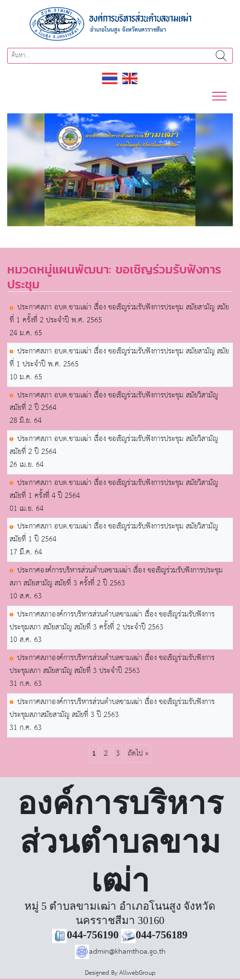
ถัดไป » (138, 754)
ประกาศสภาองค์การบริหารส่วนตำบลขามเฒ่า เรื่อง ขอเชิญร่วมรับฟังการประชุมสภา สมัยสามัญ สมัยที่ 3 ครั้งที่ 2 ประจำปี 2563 (112, 621)
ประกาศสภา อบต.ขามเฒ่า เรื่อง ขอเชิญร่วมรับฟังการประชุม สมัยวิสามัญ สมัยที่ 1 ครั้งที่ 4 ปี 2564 (114, 490)
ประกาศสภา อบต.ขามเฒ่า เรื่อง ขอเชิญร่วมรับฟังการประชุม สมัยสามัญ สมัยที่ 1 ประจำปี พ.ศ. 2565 (119, 358)
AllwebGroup (137, 973)
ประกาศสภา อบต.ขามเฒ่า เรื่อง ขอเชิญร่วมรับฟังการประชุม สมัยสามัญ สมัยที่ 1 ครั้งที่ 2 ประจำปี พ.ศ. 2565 (119, 314)
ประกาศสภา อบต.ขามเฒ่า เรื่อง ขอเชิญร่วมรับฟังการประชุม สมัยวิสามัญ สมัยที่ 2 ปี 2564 (114, 402)
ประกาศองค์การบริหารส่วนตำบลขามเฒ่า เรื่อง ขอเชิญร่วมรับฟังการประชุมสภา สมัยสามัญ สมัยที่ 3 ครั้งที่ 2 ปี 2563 (116, 577)
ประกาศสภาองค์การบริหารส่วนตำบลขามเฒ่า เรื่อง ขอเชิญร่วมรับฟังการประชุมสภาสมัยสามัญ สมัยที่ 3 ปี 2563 (112, 709)
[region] (120, 170)
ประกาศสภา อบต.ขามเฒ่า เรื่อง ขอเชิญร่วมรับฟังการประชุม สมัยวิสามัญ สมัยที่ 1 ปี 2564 (114, 533)
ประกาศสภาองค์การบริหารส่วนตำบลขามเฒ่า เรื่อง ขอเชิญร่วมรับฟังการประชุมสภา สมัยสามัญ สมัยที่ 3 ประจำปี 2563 (112, 665)
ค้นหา (221, 56)
